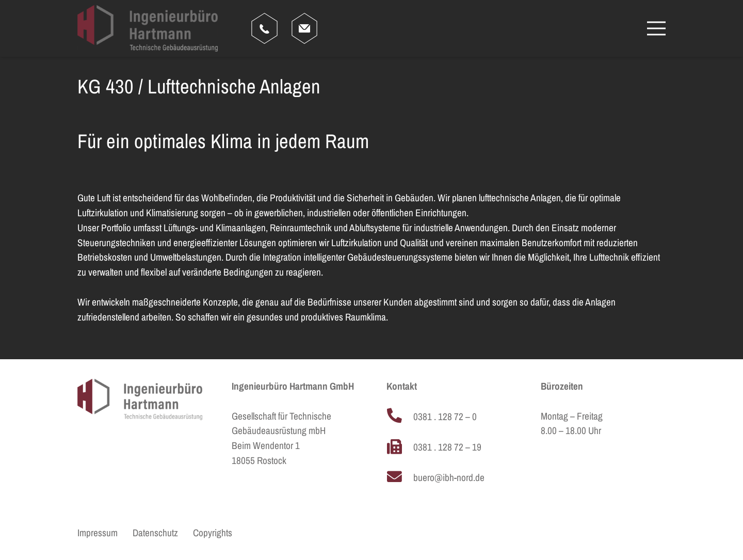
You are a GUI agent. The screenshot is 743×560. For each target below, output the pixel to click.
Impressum (98, 533)
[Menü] (657, 28)
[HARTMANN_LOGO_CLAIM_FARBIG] (148, 28)
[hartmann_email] (304, 28)
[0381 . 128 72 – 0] (400, 417)
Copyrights (213, 533)
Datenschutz (155, 533)
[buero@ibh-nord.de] (400, 478)
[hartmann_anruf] (264, 28)
